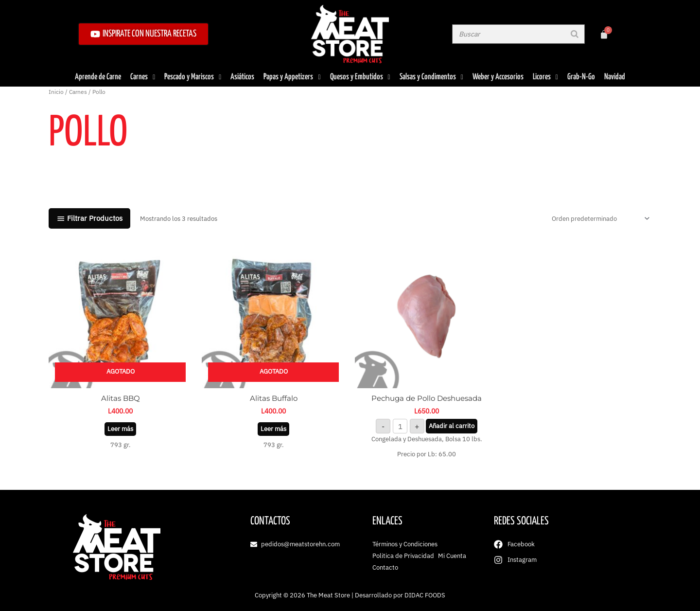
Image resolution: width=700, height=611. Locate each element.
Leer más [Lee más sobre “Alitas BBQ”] (120, 429)
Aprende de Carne (98, 77)
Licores (545, 77)
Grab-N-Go (581, 77)
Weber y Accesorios (498, 77)
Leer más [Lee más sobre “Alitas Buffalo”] (273, 429)
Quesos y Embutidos (360, 77)
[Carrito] (604, 34)
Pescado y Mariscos (193, 77)
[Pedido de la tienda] (599, 218)
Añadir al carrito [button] (452, 426)
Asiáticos (242, 77)
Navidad (615, 77)
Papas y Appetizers (292, 77)
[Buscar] (575, 34)
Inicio (56, 92)
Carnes (143, 77)
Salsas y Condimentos (431, 77)
